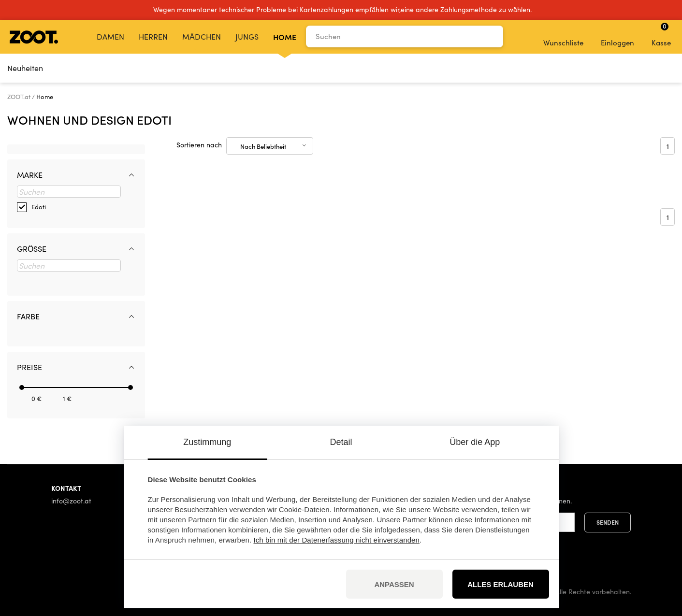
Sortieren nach (199, 145)
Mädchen (202, 36)
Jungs (247, 36)
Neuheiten (25, 68)
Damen (110, 36)
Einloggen (617, 36)
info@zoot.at (71, 501)
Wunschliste (563, 36)
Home (285, 37)
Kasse (661, 34)
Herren (153, 36)
